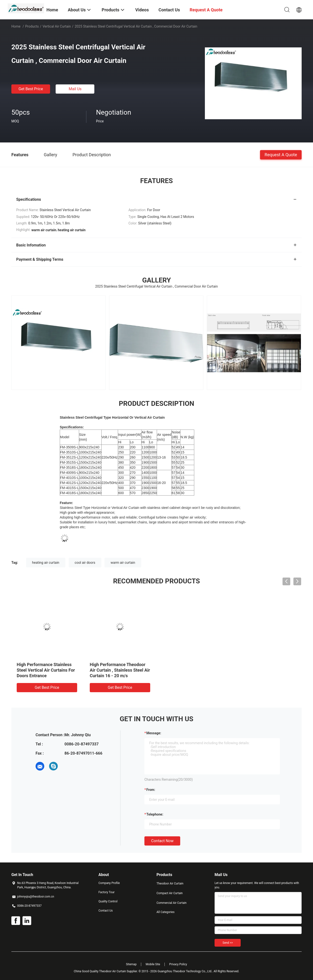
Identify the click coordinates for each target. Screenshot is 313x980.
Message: (154, 733)
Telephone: (155, 814)
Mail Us (75, 89)
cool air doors (85, 563)
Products (32, 26)
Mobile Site (153, 964)
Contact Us (106, 911)
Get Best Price (31, 89)
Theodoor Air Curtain (170, 883)
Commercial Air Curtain (171, 903)
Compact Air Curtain (170, 893)
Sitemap (131, 964)
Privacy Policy (178, 964)
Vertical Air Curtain (57, 26)
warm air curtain (123, 563)
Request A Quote (281, 154)
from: (151, 790)
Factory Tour (107, 892)
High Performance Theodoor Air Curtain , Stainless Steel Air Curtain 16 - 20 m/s (120, 670)
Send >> (228, 943)
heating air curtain (46, 563)
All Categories (165, 912)
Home (16, 26)
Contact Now (162, 841)
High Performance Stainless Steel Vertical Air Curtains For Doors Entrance (46, 670)
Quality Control (108, 901)
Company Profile (109, 883)
